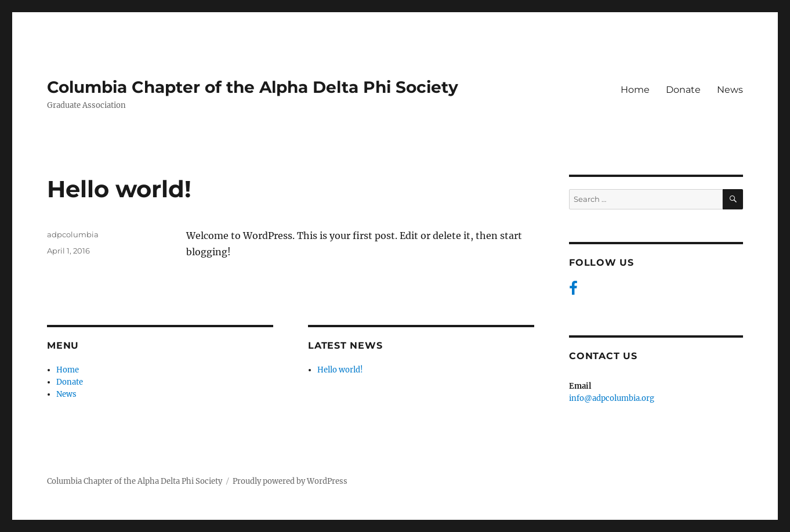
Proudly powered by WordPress (290, 481)
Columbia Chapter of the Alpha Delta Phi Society (253, 87)
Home (635, 90)
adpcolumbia (73, 234)
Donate (683, 90)
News (730, 90)
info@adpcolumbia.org (612, 398)
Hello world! (340, 370)
